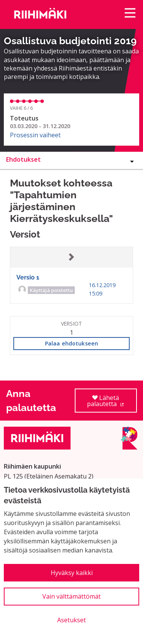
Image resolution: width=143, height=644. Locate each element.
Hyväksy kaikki (72, 573)
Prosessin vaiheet (35, 135)
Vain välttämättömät (71, 596)
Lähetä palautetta (112, 403)
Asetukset (71, 620)
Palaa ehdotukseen (71, 343)
